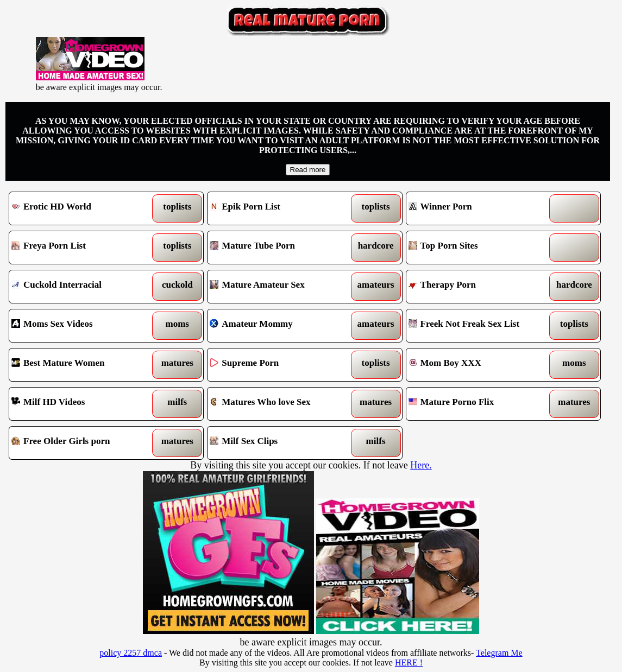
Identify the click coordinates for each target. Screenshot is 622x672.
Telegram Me (499, 653)
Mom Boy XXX (478, 365)
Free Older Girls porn (81, 443)
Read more (308, 170)
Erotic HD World (81, 208)
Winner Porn (478, 208)
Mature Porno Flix (478, 404)
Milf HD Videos (81, 404)
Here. (421, 465)
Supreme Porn (279, 365)
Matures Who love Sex (279, 404)
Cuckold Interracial (81, 287)
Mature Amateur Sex (279, 287)
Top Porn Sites (478, 248)
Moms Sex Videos (81, 326)
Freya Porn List (81, 248)
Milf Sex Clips (279, 443)
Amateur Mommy (279, 326)
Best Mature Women (81, 365)
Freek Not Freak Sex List (478, 326)
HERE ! (409, 663)
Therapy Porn (478, 287)
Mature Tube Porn (279, 248)
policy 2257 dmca (131, 653)
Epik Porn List (279, 208)
